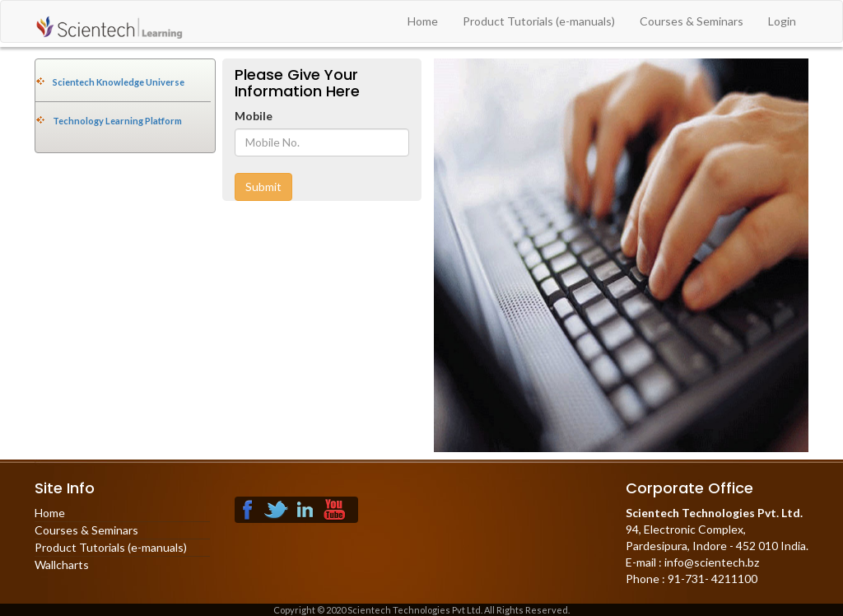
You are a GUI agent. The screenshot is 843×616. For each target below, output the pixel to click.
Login (782, 21)
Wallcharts (62, 565)
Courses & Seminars (692, 21)
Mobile (254, 116)
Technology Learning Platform (117, 121)
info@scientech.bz (710, 562)
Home (423, 21)
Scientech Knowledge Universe (119, 82)
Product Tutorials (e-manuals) (539, 21)
